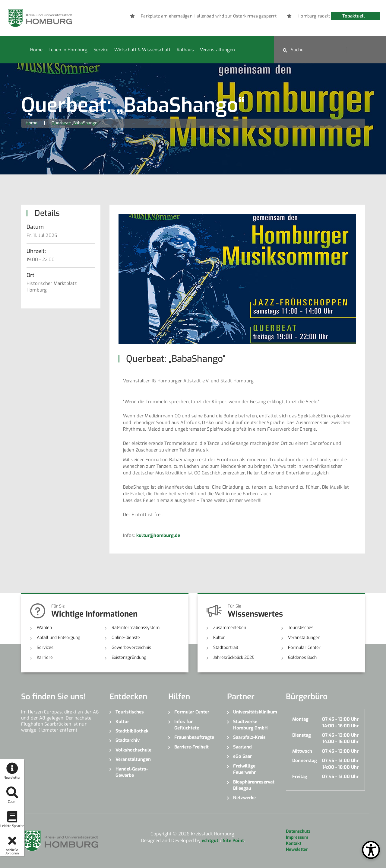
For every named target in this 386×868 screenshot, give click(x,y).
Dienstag (302, 735)
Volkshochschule (133, 750)
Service (101, 50)
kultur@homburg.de (158, 535)
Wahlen (44, 628)
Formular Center (304, 648)
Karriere (45, 657)
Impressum (297, 837)
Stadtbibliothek (132, 731)
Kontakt (294, 843)
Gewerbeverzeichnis (131, 648)
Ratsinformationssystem (136, 628)
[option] (211, 16)
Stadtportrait (226, 648)
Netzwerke (244, 798)
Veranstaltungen (217, 50)
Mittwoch (302, 751)
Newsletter (297, 849)
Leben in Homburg (68, 50)
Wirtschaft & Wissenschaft (142, 50)
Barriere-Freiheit (191, 747)
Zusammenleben (230, 628)
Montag (300, 719)
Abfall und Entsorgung (59, 638)
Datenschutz (298, 831)
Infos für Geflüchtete (187, 725)
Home (36, 50)
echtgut (210, 841)
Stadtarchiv (128, 740)
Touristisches (301, 628)
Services (45, 648)
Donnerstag (305, 761)
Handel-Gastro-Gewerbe (132, 772)
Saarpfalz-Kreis (249, 737)
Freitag (300, 777)
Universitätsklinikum (255, 712)
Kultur (219, 638)
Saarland (242, 747)
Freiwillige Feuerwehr (244, 769)
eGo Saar (242, 756)
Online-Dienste (126, 638)
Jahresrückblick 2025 (234, 657)
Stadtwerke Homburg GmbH (250, 725)
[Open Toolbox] (371, 850)
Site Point (233, 841)
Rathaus (185, 50)
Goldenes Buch (302, 657)
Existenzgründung (129, 657)
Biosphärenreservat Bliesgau (254, 785)
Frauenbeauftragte (194, 737)
